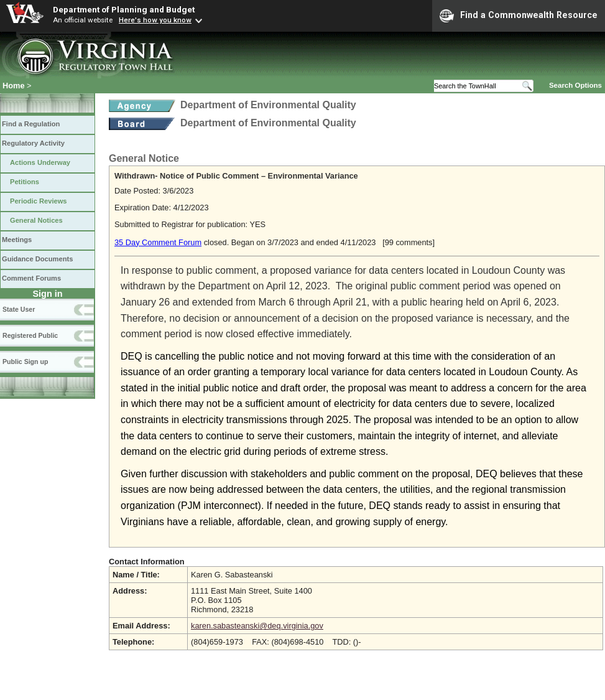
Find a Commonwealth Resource (519, 16)
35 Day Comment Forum (158, 242)
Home (14, 86)
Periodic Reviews (39, 201)
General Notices (36, 220)
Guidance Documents (37, 259)
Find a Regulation (31, 124)
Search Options (575, 85)
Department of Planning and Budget (124, 9)
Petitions (25, 182)
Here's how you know (155, 20)
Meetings (17, 240)
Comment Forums (31, 278)
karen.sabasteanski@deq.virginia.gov (257, 626)
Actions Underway (40, 162)
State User (19, 309)
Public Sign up (25, 362)
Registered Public (30, 335)
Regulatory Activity (33, 143)
